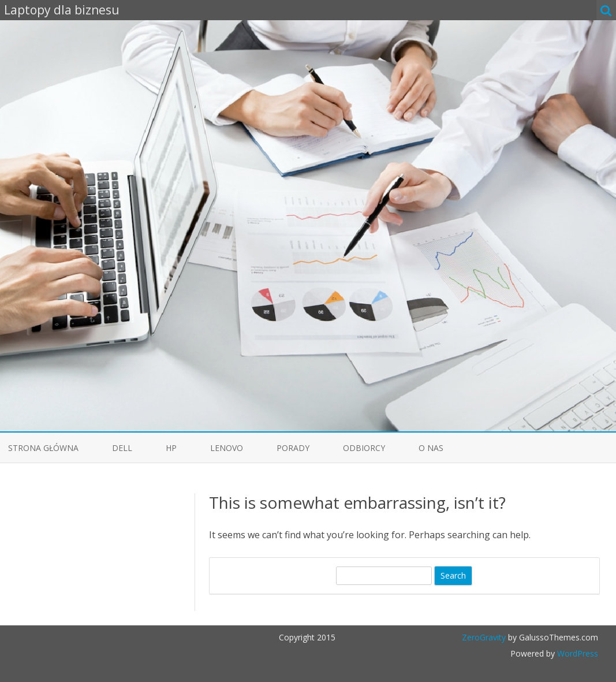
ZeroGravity (484, 637)
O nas (431, 448)
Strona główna (43, 448)
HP (171, 448)
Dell (122, 448)
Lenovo (227, 448)
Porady (293, 448)
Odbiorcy (364, 448)
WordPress (576, 653)
